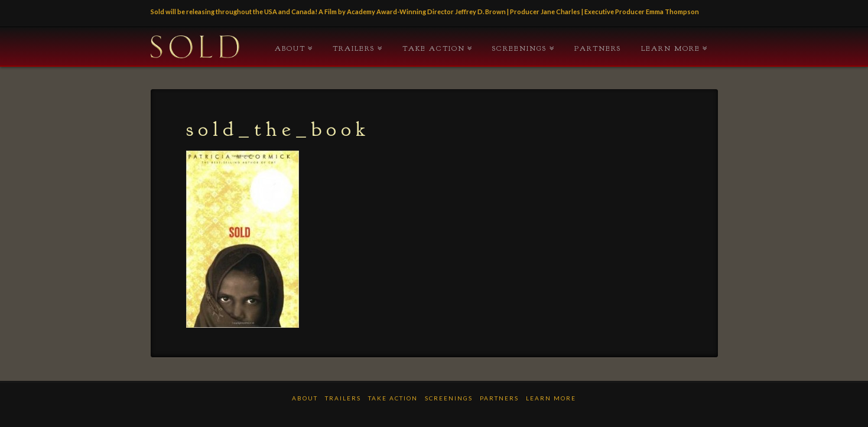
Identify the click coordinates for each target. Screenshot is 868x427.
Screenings (519, 48)
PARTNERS (598, 48)
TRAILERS (354, 48)
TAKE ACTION (434, 48)
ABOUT (290, 48)
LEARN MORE (671, 48)
